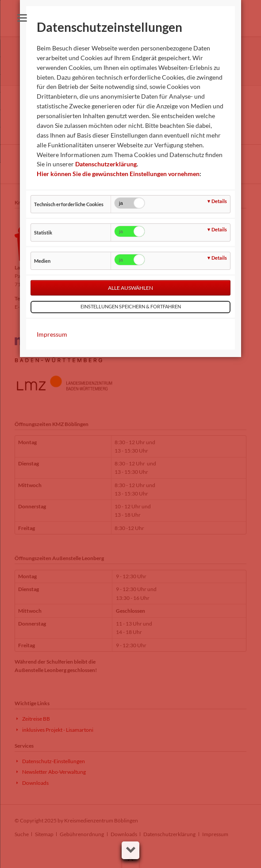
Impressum (52, 334)
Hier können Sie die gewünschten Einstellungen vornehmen (118, 174)
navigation (22, 18)
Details (219, 201)
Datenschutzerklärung (106, 164)
